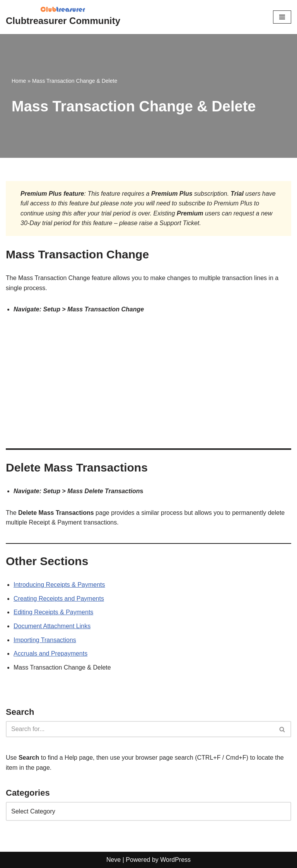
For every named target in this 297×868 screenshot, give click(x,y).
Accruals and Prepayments (50, 654)
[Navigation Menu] (282, 17)
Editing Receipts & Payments (53, 612)
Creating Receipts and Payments (59, 599)
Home (19, 81)
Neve (114, 860)
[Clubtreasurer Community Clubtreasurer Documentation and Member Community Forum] (63, 17)
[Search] (140, 729)
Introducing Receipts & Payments (59, 585)
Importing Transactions (45, 640)
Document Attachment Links (52, 626)
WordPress (175, 860)
